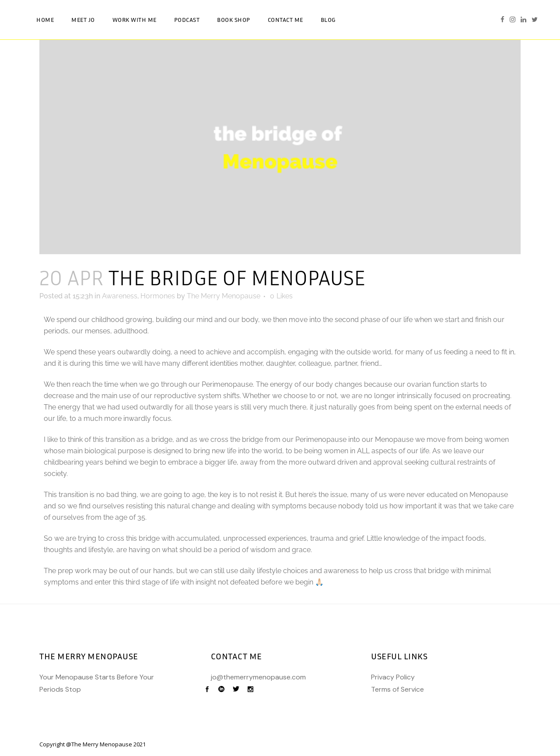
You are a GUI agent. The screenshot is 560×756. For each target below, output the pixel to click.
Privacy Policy (393, 677)
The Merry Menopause (224, 296)
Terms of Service (397, 689)
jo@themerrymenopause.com (258, 677)
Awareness (120, 296)
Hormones (158, 296)
